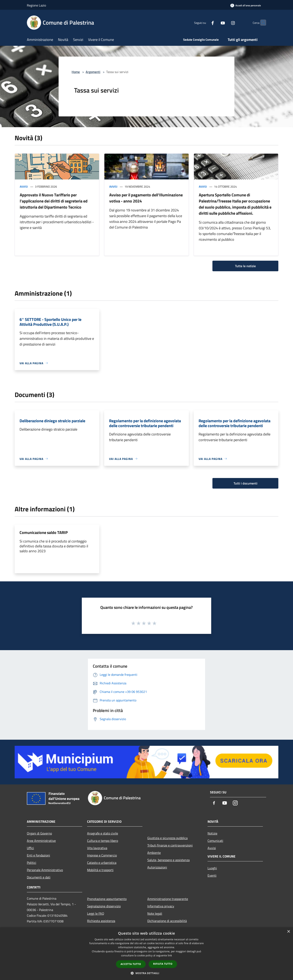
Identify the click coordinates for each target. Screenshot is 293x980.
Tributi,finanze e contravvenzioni (170, 845)
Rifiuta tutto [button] (163, 964)
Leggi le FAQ (96, 913)
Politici (32, 863)
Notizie (212, 833)
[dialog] (146, 954)
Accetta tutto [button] (131, 964)
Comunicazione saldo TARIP (44, 532)
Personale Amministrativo (45, 870)
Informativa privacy (161, 906)
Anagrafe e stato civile (103, 833)
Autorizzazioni (157, 867)
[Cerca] (261, 23)
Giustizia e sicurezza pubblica (167, 838)
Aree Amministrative (41, 841)
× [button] (288, 932)
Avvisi (24, 186)
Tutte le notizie (245, 266)
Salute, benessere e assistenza (168, 860)
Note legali (155, 913)
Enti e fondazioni (38, 855)
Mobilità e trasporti (100, 870)
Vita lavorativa (97, 848)
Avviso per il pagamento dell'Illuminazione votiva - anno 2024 (146, 198)
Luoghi (212, 868)
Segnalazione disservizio (104, 906)
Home (76, 72)
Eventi (212, 875)
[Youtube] (215, 22)
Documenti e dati (39, 877)
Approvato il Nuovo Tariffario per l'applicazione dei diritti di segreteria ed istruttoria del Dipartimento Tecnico (54, 201)
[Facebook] (205, 22)
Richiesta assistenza (101, 921)
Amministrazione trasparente (168, 899)
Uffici (30, 848)
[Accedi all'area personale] (246, 5)
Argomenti (93, 72)
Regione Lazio (36, 5)
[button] (146, 973)
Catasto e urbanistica (102, 863)
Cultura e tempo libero (103, 841)
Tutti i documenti (245, 483)
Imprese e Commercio (102, 855)
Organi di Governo (39, 833)
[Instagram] (225, 22)
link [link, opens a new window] (170, 955)
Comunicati (215, 841)
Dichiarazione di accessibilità (167, 921)
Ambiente (154, 853)
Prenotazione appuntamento (107, 899)
